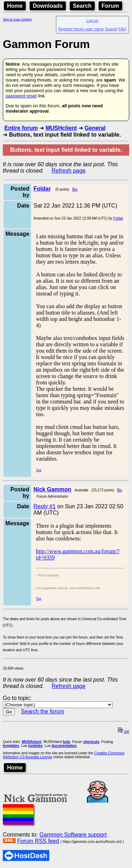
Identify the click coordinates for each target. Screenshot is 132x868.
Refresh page (69, 171)
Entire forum (21, 128)
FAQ (122, 29)
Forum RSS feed (38, 841)
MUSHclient (61, 128)
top (124, 732)
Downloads (48, 6)
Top (39, 470)
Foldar (118, 218)
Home (15, 6)
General (95, 128)
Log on (92, 20)
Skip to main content (17, 19)
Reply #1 (45, 506)
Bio (75, 189)
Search (82, 6)
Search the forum (43, 711)
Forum (111, 6)
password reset (21, 96)
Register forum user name (81, 29)
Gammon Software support (73, 835)
